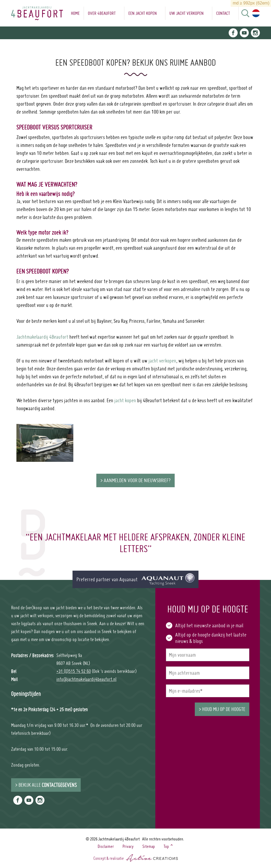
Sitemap (149, 846)
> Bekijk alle (46, 785)
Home (75, 13)
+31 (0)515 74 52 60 (74, 671)
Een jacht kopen (143, 13)
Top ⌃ (169, 846)
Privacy (128, 846)
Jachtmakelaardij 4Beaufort (42, 337)
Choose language (256, 13)
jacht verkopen (162, 361)
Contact (223, 13)
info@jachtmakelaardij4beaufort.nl (86, 679)
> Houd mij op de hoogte (222, 709)
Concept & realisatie (136, 858)
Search (245, 13)
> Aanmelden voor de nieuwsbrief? (135, 480)
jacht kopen (125, 400)
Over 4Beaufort (102, 13)
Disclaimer (106, 846)
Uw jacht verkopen (186, 13)
